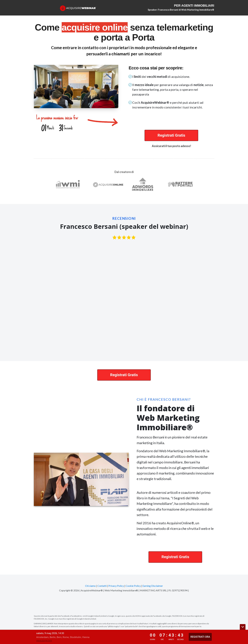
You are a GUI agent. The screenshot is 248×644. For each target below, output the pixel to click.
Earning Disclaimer (153, 586)
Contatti (102, 586)
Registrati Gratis (171, 135)
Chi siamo (90, 586)
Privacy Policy (116, 586)
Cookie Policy (133, 586)
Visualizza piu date (44, 641)
